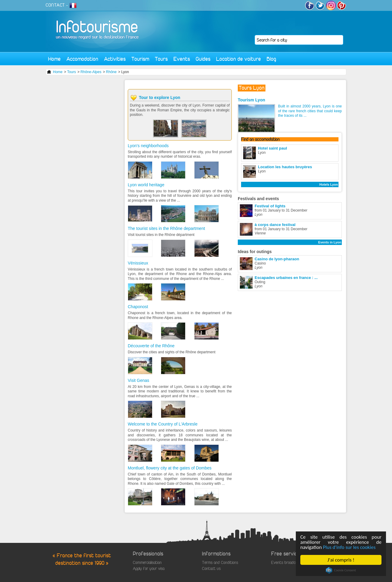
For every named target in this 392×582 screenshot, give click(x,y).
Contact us (211, 569)
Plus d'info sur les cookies (349, 547)
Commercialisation (147, 563)
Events (182, 59)
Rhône (111, 72)
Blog (271, 59)
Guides (203, 59)
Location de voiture (239, 59)
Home (54, 59)
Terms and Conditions (220, 563)
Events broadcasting (288, 563)
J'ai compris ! (341, 560)
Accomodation (82, 59)
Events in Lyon (330, 242)
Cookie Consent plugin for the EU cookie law (341, 570)
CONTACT (55, 5)
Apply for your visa (149, 569)
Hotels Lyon (329, 184)
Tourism (140, 59)
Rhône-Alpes (91, 72)
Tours (161, 59)
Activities (115, 59)
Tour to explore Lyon (160, 98)
